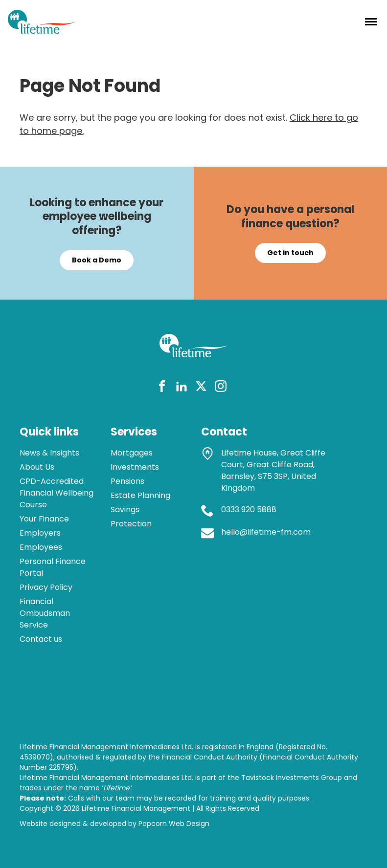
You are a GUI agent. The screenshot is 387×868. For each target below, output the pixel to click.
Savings (125, 510)
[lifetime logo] (42, 31)
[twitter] (201, 388)
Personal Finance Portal (53, 567)
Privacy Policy (46, 587)
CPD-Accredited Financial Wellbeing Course (57, 493)
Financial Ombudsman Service (45, 613)
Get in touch (290, 253)
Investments (135, 467)
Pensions (127, 481)
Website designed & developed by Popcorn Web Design (114, 824)
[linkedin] (182, 388)
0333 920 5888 (249, 510)
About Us (37, 467)
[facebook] (162, 388)
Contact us (41, 639)
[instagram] (221, 388)
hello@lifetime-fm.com (266, 532)
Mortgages (132, 453)
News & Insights (49, 453)
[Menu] (371, 22)
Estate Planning (140, 495)
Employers (40, 533)
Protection (131, 524)
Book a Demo (97, 260)
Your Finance (44, 519)
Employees (41, 547)
